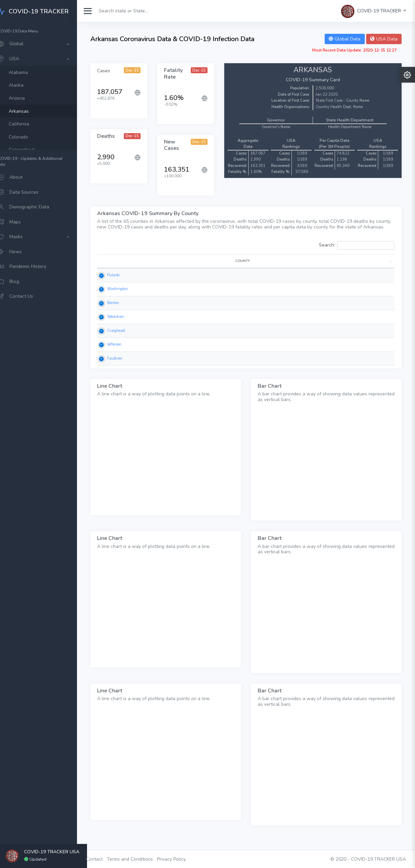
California (29, 124)
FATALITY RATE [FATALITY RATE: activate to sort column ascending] (265, 269)
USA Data (384, 39)
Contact (104, 859)
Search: (357, 251)
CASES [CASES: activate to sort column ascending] (147, 271)
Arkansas (29, 111)
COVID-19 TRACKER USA (379, 859)
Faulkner (119, 369)
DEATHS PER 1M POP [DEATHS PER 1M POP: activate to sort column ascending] (336, 269)
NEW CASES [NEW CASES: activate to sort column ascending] (174, 269)
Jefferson (118, 355)
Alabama (29, 72)
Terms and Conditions (140, 859)
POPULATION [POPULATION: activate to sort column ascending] (373, 271)
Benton (117, 313)
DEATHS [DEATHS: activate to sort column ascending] (202, 271)
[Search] (138, 11)
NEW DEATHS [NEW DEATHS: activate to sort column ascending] (232, 269)
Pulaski (117, 285)
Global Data (345, 39)
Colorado (29, 137)
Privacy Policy (181, 859)
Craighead (120, 341)
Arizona (27, 98)
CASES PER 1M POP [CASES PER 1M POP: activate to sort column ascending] (300, 269)
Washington (121, 300)
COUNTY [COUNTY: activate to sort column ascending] (119, 271)
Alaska (26, 85)
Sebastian (120, 327)
